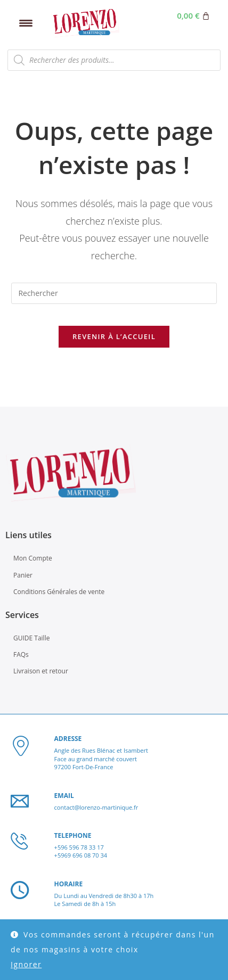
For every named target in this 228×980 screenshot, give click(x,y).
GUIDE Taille (31, 638)
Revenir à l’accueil (114, 336)
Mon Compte (33, 558)
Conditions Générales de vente (59, 592)
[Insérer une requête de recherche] (114, 293)
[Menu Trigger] (26, 23)
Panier (23, 575)
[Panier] (193, 16)
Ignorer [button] (26, 964)
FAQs (21, 654)
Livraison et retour (41, 671)
